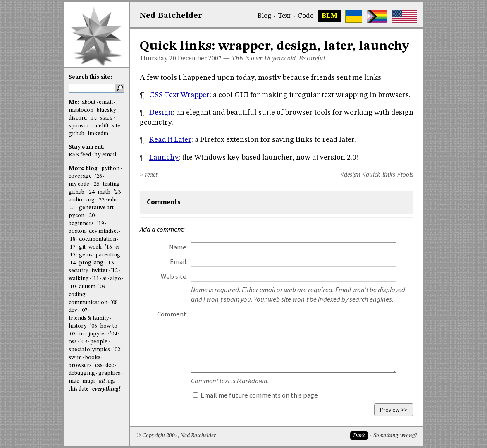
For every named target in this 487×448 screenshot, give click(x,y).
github (76, 134)
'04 (113, 334)
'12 (114, 271)
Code (306, 16)
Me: (75, 102)
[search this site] (92, 88)
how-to (109, 326)
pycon (76, 216)
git (82, 247)
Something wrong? (395, 436)
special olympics (89, 350)
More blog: (84, 169)
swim (75, 358)
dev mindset (104, 231)
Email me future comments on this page (255, 395)
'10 (72, 287)
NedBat (171, 16)
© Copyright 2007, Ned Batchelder (176, 436)
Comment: (172, 314)
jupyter (98, 334)
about (89, 102)
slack (106, 118)
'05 (72, 334)
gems (86, 255)
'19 (101, 224)
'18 (72, 239)
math (104, 192)
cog (90, 200)
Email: (179, 262)
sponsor (79, 126)
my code (79, 184)
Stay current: (87, 147)
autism (87, 287)
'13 (110, 263)
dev (73, 310)
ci (117, 247)
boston (77, 231)
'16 (109, 247)
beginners (81, 224)
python (110, 169)
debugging (82, 373)
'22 (101, 200)
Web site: (174, 277)
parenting (108, 255)
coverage (80, 176)
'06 (94, 326)
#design (350, 175)
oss (73, 342)
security (79, 271)
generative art (96, 208)
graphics (109, 373)
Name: (178, 247)
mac (74, 381)
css (99, 365)
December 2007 (200, 59)
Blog (264, 16)
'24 (91, 192)
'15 (72, 255)
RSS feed (80, 155)
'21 (72, 208)
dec (110, 365)
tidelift (101, 126)
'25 (96, 184)
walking (79, 279)
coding (77, 295)
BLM (329, 16)
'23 (117, 192)
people (99, 342)
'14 (72, 263)
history (78, 326)
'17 (72, 247)
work (95, 247)
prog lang (91, 263)
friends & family (89, 318)
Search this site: (90, 77)
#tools (405, 175)
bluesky (106, 110)
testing (111, 184)
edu (112, 200)
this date (79, 389)
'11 (96, 279)
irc (93, 118)
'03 (84, 342)
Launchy (164, 158)
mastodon (81, 110)
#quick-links (379, 175)
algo (116, 279)
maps (89, 381)
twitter (100, 271)
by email (105, 155)
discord (78, 118)
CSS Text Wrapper (179, 95)
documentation (98, 239)
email (106, 102)
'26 (99, 176)
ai (104, 279)
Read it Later (170, 140)
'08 (114, 303)
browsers (80, 365)
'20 (91, 216)
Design (161, 113)
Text (284, 16)
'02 (117, 350)
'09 (102, 287)
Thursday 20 (158, 59)
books (93, 358)
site (116, 126)
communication (88, 303)
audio (75, 200)
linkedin (98, 134)
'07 (84, 310)
